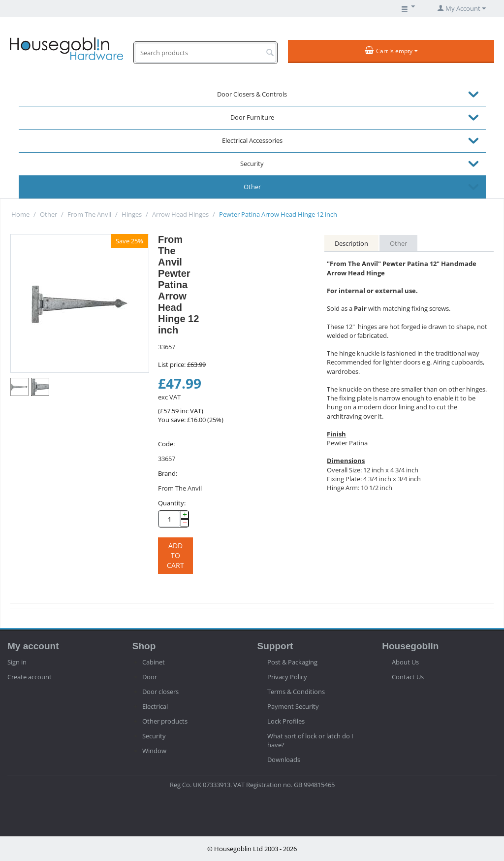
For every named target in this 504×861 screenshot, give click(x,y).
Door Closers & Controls (252, 94)
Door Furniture (252, 117)
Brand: (168, 473)
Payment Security (293, 706)
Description (351, 243)
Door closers (160, 692)
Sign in (17, 662)
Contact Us (408, 677)
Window (154, 751)
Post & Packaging (292, 662)
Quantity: (172, 503)
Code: (166, 444)
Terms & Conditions (296, 692)
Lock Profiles (286, 721)
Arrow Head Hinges (180, 214)
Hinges (132, 214)
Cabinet (154, 662)
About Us (405, 662)
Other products (165, 721)
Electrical (155, 706)
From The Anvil (89, 214)
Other (252, 187)
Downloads (284, 760)
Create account (30, 677)
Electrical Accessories (252, 140)
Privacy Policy (287, 677)
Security (252, 164)
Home (20, 214)
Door (150, 677)
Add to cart (175, 555)
